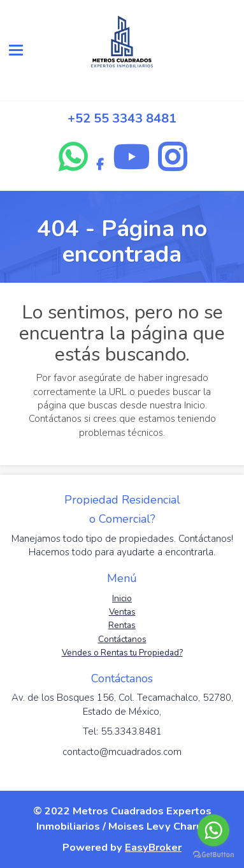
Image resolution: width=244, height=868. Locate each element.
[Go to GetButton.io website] (213, 855)
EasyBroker (153, 847)
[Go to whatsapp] (213, 830)
